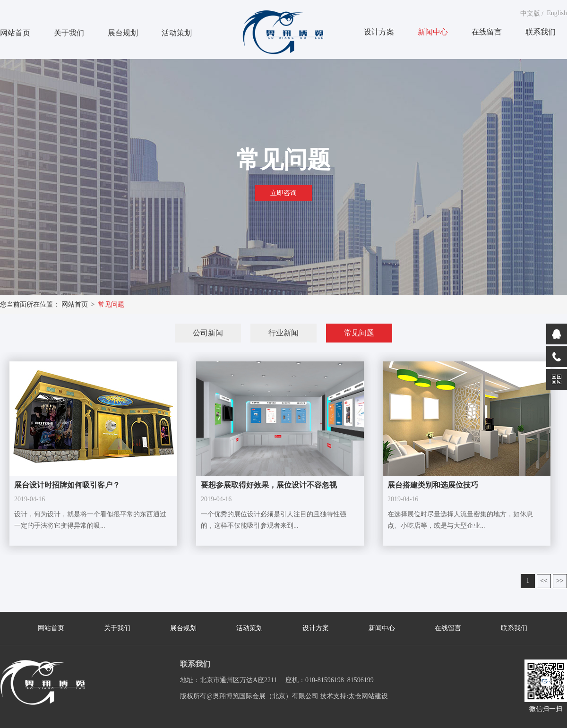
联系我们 (541, 32)
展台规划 (123, 33)
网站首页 (15, 33)
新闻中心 (433, 32)
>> (560, 581)
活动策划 (177, 33)
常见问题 (111, 304)
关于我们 (69, 33)
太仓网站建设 (368, 696)
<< (544, 581)
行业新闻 (283, 333)
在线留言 (487, 32)
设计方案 (379, 32)
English (557, 13)
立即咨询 (283, 193)
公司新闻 (208, 333)
